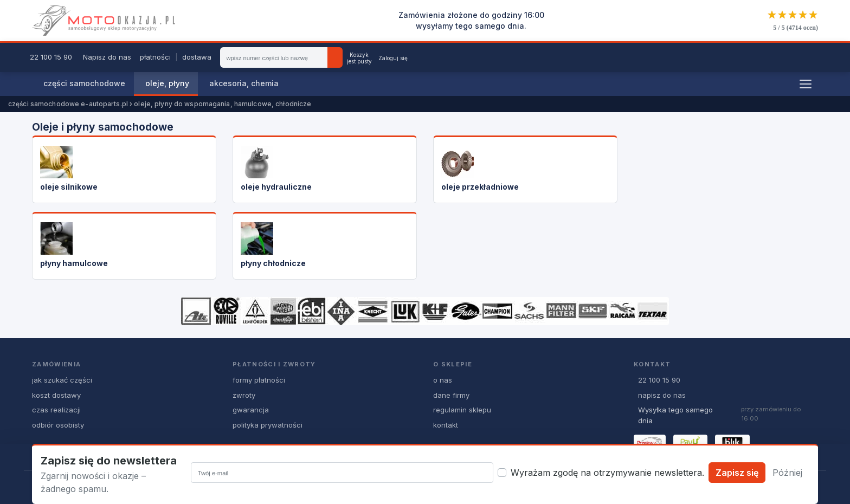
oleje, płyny (167, 83)
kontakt (446, 425)
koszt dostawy (56, 395)
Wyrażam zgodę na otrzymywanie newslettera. (607, 473)
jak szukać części (62, 380)
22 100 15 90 (51, 57)
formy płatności (259, 380)
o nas (443, 380)
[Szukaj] (335, 57)
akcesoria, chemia (244, 83)
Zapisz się (737, 473)
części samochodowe (84, 83)
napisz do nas (662, 395)
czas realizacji (56, 410)
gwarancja (251, 410)
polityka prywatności (268, 425)
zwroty (244, 395)
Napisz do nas (107, 57)
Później (787, 473)
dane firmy (451, 395)
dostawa (197, 57)
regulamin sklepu (462, 410)
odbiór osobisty (58, 425)
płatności (155, 57)
